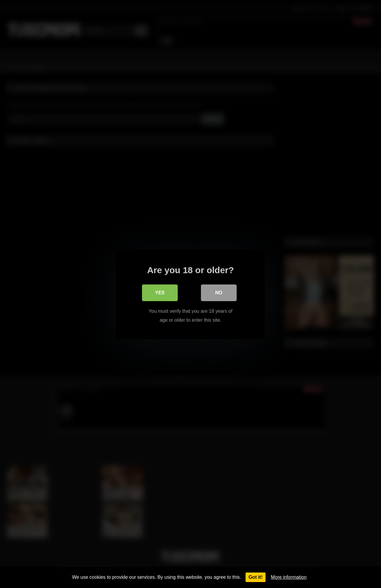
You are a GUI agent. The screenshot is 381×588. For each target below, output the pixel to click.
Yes (160, 292)
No (219, 292)
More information (289, 577)
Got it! (256, 577)
